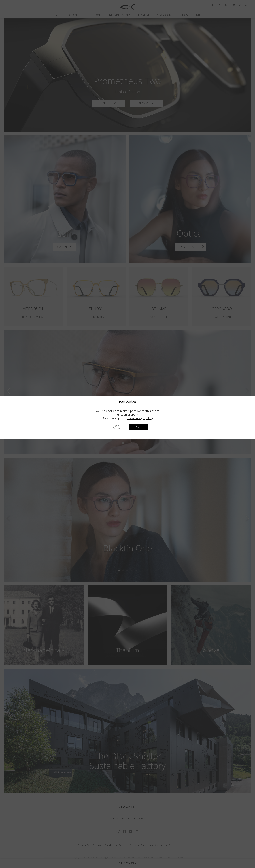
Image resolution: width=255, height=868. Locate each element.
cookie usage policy (139, 418)
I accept (139, 427)
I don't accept (117, 427)
